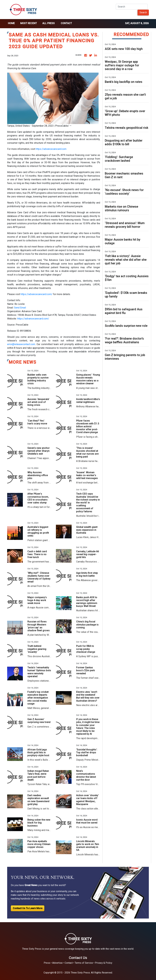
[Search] (132, 7)
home (11, 23)
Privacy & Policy (104, 963)
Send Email (20, 308)
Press (47, 963)
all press (49, 23)
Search (143, 12)
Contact (66, 23)
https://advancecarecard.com (51, 149)
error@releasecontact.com (21, 344)
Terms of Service (84, 963)
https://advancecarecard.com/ (36, 294)
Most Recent (29, 23)
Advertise (57, 963)
